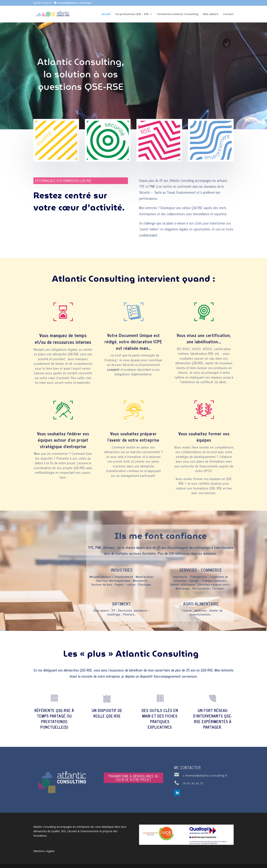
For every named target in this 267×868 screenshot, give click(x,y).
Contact (228, 14)
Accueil (106, 14)
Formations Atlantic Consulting (178, 14)
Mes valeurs (211, 14)
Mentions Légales (44, 851)
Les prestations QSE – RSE (132, 14)
